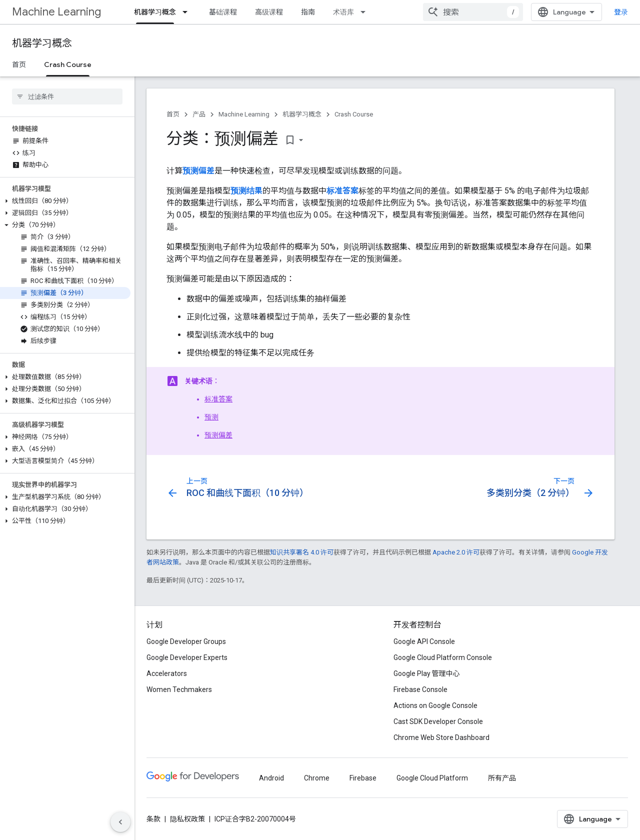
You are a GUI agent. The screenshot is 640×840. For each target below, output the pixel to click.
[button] (65, 201)
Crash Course (354, 114)
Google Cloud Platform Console (443, 657)
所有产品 (502, 778)
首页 (19, 64)
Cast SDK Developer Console (438, 721)
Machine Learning (56, 12)
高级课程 (269, 12)
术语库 (343, 12)
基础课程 (223, 12)
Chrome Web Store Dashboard (441, 737)
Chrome (317, 778)
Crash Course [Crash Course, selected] (68, 64)
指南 (308, 12)
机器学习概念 (42, 43)
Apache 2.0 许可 (456, 552)
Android (271, 778)
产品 (199, 114)
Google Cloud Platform (432, 778)
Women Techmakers (179, 689)
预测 (211, 417)
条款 (153, 819)
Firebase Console (420, 689)
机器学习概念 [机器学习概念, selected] (155, 12)
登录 (621, 12)
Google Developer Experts (187, 657)
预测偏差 (218, 435)
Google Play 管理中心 (427, 673)
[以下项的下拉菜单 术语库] (366, 12)
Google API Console (424, 641)
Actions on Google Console (435, 705)
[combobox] (473, 12)
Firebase (363, 778)
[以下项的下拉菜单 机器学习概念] (188, 12)
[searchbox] (67, 96)
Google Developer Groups (186, 641)
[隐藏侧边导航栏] (120, 822)
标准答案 (218, 399)
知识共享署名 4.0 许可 (302, 552)
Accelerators (167, 673)
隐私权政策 (187, 819)
